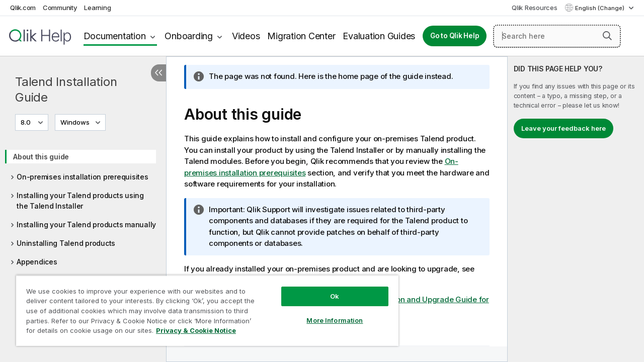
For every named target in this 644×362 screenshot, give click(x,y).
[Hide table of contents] (158, 73)
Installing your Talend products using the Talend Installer (80, 201)
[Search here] (557, 36)
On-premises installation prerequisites (83, 177)
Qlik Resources (535, 8)
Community (60, 8)
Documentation (115, 36)
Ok (327, 289)
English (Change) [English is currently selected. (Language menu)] (600, 8)
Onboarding (189, 36)
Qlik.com (23, 8)
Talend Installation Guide (66, 89)
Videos (246, 36)
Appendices (37, 262)
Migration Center (301, 36)
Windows (75, 122)
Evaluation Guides (379, 36)
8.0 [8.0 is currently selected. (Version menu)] (26, 122)
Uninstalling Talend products (66, 243)
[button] (607, 36)
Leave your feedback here (563, 128)
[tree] (83, 206)
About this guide (41, 157)
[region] (203, 307)
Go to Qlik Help (455, 36)
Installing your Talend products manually (86, 224)
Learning (97, 8)
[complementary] (576, 209)
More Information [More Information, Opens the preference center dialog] (327, 313)
